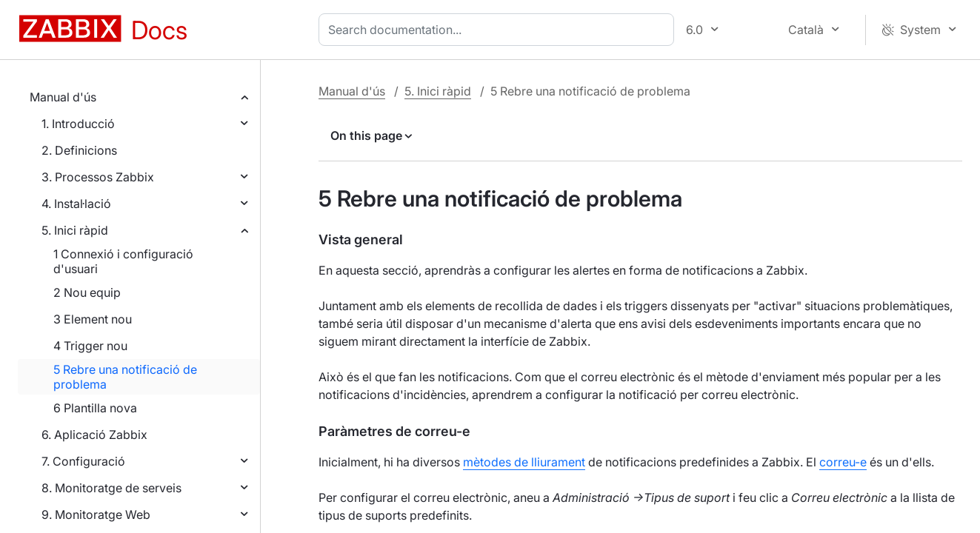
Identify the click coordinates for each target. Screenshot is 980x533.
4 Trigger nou (90, 346)
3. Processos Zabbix (98, 177)
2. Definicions (79, 150)
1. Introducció (78, 124)
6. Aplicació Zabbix (94, 435)
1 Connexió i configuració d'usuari (123, 261)
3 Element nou (93, 319)
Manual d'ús (63, 97)
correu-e (843, 462)
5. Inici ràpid (75, 230)
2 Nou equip (87, 292)
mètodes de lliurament (524, 462)
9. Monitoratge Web (96, 514)
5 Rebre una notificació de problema (125, 377)
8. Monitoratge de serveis (111, 488)
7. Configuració (83, 461)
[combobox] (499, 30)
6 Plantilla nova (95, 408)
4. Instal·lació (76, 204)
